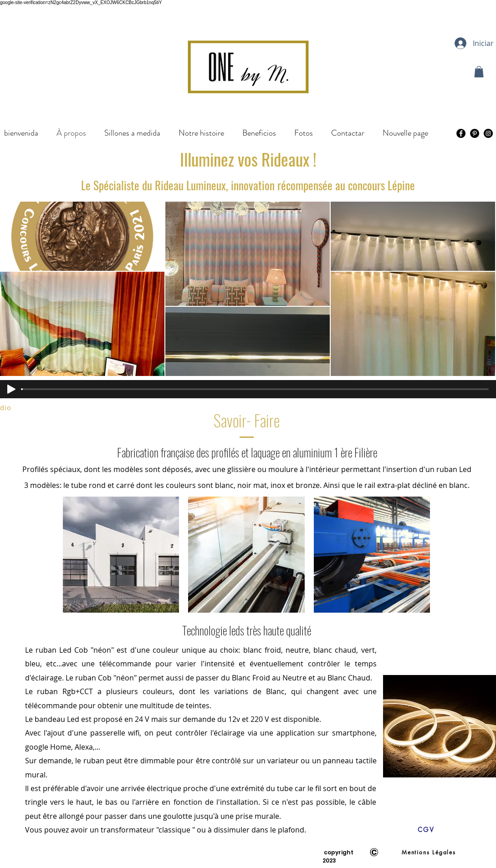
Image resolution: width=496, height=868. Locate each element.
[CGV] (426, 829)
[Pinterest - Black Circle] (475, 133)
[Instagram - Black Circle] (488, 133)
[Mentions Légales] (429, 852)
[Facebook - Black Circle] (461, 133)
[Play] (11, 389)
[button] (479, 72)
